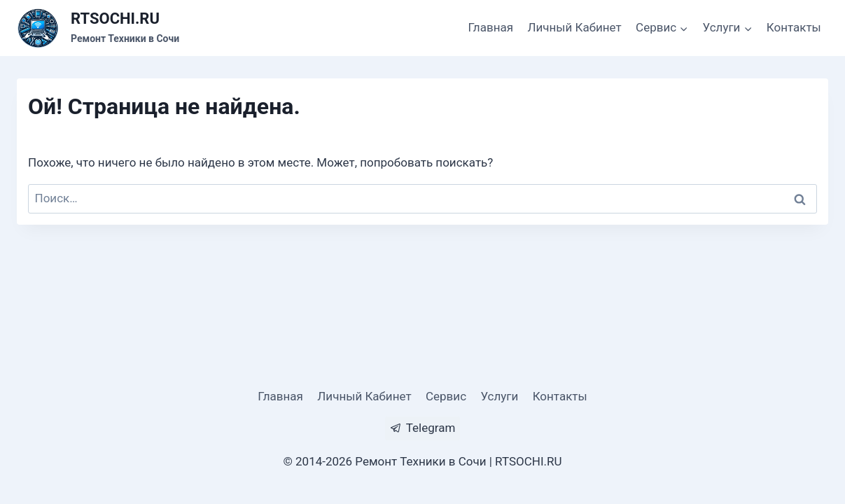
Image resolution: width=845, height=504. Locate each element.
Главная (490, 27)
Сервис (446, 396)
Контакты (794, 27)
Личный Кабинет (574, 27)
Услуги (499, 396)
